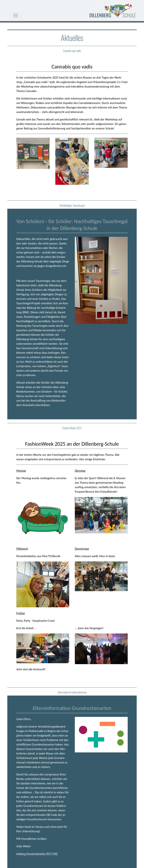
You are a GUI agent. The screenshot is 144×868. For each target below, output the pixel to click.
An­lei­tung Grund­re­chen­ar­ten (37, 854)
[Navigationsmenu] (16, 16)
